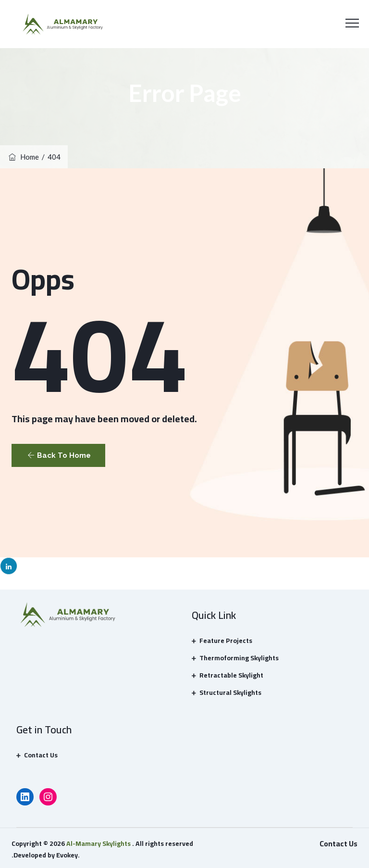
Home (23, 157)
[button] (58, 455)
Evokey (67, 855)
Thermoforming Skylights (239, 658)
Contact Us (41, 755)
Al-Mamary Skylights (98, 843)
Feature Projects (226, 641)
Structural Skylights (230, 692)
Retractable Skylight (231, 675)
